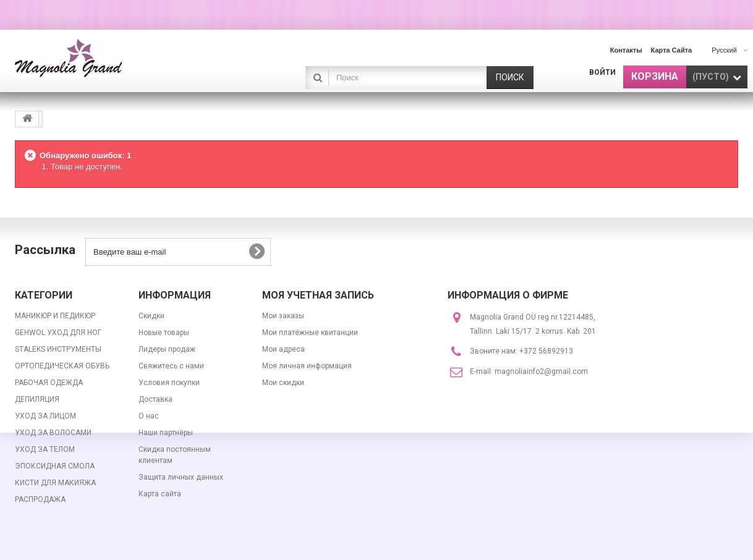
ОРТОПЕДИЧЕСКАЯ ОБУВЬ (62, 366)
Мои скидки (283, 383)
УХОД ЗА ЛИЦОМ (45, 416)
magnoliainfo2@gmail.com (541, 371)
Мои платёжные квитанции (310, 333)
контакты (626, 50)
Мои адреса (283, 349)
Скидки (151, 316)
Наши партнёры (166, 433)
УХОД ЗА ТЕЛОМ (45, 449)
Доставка (155, 399)
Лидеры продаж (167, 349)
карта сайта (672, 50)
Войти (602, 72)
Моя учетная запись (318, 295)
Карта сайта (160, 494)
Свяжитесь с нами (171, 366)
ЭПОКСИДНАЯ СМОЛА (55, 466)
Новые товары (164, 333)
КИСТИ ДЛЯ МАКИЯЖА (55, 483)
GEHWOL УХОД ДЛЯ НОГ (58, 333)
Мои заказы (283, 316)
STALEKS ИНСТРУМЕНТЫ (58, 349)
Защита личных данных (181, 477)
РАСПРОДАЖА (40, 499)
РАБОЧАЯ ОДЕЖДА (49, 383)
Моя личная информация (307, 366)
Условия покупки (169, 383)
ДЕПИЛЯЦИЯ (37, 399)
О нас (149, 416)
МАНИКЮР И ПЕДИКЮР (55, 316)
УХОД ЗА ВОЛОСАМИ (53, 433)
